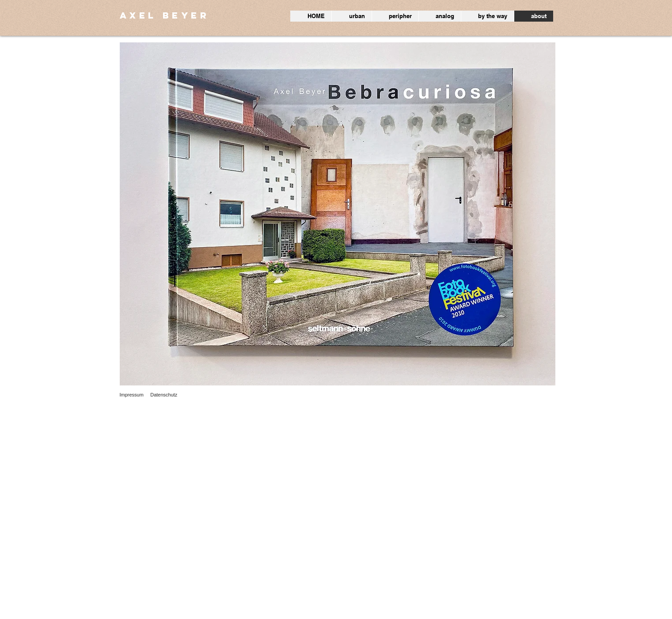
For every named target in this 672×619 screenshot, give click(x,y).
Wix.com (205, 614)
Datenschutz (164, 395)
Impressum (132, 395)
